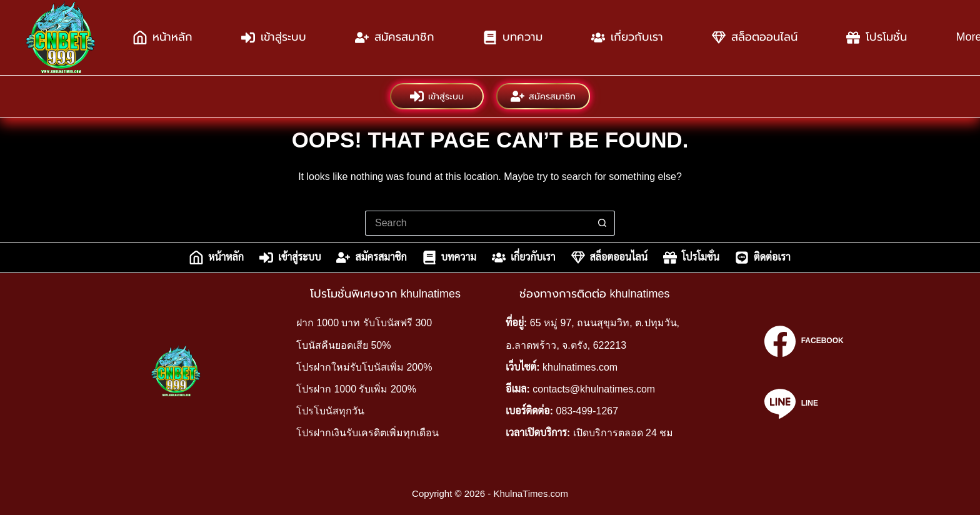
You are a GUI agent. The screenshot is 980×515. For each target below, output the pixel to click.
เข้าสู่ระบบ (274, 37)
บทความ (513, 37)
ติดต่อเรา (763, 257)
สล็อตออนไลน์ (755, 37)
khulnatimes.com (580, 367)
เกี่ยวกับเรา (627, 37)
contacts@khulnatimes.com (594, 389)
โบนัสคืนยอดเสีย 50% (343, 345)
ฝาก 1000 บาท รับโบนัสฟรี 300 (364, 323)
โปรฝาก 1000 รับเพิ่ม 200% (356, 389)
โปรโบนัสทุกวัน (330, 411)
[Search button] (602, 223)
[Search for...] (477, 223)
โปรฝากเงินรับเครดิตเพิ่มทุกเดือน (367, 433)
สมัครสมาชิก (395, 37)
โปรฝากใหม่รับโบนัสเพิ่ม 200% (364, 367)
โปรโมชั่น (877, 37)
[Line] (804, 404)
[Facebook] (804, 341)
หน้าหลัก (163, 37)
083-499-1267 (587, 411)
